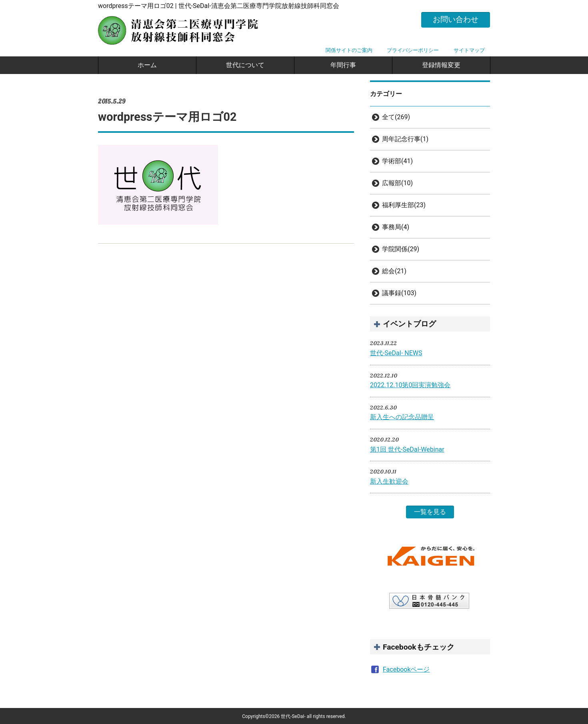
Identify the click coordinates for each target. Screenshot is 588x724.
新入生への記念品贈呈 (402, 417)
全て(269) (396, 117)
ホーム (147, 65)
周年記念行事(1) (405, 139)
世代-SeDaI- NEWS (396, 353)
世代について (245, 65)
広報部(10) (397, 183)
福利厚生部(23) (404, 205)
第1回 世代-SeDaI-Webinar (407, 449)
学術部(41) (397, 161)
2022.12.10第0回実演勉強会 (410, 385)
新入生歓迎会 (389, 481)
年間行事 (343, 65)
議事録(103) (399, 293)
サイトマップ (469, 50)
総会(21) (394, 271)
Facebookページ (406, 669)
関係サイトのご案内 (349, 50)
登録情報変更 (441, 65)
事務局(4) (396, 227)
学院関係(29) (401, 249)
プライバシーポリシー (413, 50)
